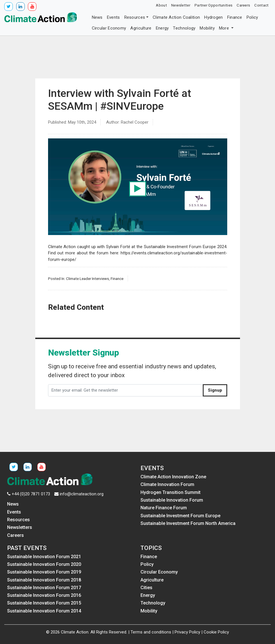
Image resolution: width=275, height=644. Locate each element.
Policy (252, 17)
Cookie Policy (216, 632)
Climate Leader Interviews (87, 279)
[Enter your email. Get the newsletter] (126, 390)
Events (113, 17)
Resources (135, 17)
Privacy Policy (187, 632)
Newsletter (181, 5)
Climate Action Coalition (176, 17)
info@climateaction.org (82, 494)
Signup (215, 390)
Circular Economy (109, 28)
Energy (162, 28)
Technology (184, 28)
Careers (243, 5)
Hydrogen (213, 17)
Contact (261, 5)
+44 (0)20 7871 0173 (31, 494)
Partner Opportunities (213, 5)
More (225, 28)
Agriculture (141, 28)
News (97, 17)
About (161, 5)
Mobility (207, 28)
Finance (235, 17)
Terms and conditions (151, 632)
